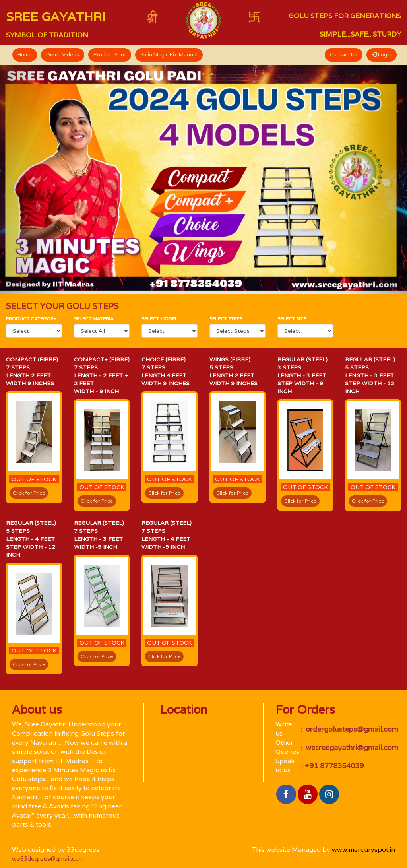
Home (25, 55)
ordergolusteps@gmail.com (351, 729)
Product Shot (110, 55)
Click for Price (29, 493)
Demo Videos (63, 55)
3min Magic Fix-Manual (169, 55)
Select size (292, 319)
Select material (95, 319)
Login (382, 55)
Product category (31, 319)
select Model (160, 319)
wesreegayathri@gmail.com (351, 747)
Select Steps (226, 319)
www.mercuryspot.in (363, 850)
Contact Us (344, 55)
